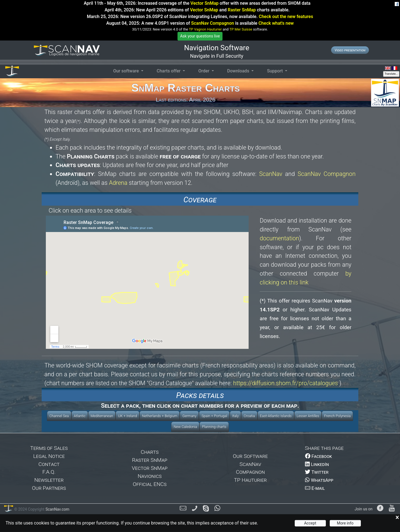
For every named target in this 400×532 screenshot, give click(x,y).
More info (345, 523)
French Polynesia (337, 416)
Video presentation (350, 50)
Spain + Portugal (214, 416)
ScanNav (271, 174)
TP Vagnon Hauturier (205, 29)
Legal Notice (49, 456)
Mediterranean (102, 416)
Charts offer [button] (169, 71)
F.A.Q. (49, 472)
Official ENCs (150, 484)
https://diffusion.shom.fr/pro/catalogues (285, 383)
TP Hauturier (250, 480)
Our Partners (49, 488)
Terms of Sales (49, 448)
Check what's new (276, 23)
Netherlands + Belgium (160, 416)
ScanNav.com (57, 509)
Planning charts (214, 427)
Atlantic (80, 416)
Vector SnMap (205, 3)
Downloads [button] (239, 71)
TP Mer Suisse (241, 29)
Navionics (150, 476)
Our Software (250, 456)
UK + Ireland (127, 416)
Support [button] (275, 71)
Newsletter (49, 480)
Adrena (118, 183)
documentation (279, 238)
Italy (235, 416)
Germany (189, 416)
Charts (150, 452)
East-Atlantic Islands (276, 416)
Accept (310, 523)
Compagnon (250, 472)
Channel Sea (59, 416)
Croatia (249, 416)
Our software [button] (126, 71)
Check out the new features (286, 17)
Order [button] (204, 71)
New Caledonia (185, 427)
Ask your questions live (200, 36)
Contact (49, 464)
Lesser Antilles (308, 416)
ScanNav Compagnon (212, 23)
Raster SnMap (242, 10)
